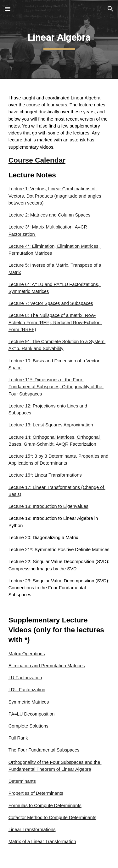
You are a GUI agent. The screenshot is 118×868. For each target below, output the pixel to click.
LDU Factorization (27, 690)
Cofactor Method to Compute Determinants (52, 817)
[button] (8, 9)
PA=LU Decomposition (32, 714)
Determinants (22, 781)
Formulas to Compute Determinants (45, 806)
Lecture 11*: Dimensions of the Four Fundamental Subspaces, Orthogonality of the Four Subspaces (56, 387)
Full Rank (18, 738)
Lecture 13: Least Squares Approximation (51, 425)
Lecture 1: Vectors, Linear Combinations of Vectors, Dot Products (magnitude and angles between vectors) (56, 196)
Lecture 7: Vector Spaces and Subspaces (51, 303)
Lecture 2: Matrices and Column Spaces (50, 215)
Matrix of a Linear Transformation (42, 841)
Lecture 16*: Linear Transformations (45, 475)
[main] (59, 39)
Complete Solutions (28, 726)
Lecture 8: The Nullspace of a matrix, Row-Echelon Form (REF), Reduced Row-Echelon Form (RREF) (55, 322)
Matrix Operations (27, 654)
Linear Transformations (32, 829)
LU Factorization (25, 678)
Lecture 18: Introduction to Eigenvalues (48, 506)
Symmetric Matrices (29, 702)
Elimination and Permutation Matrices (47, 666)
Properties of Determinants (36, 793)
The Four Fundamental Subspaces (44, 750)
